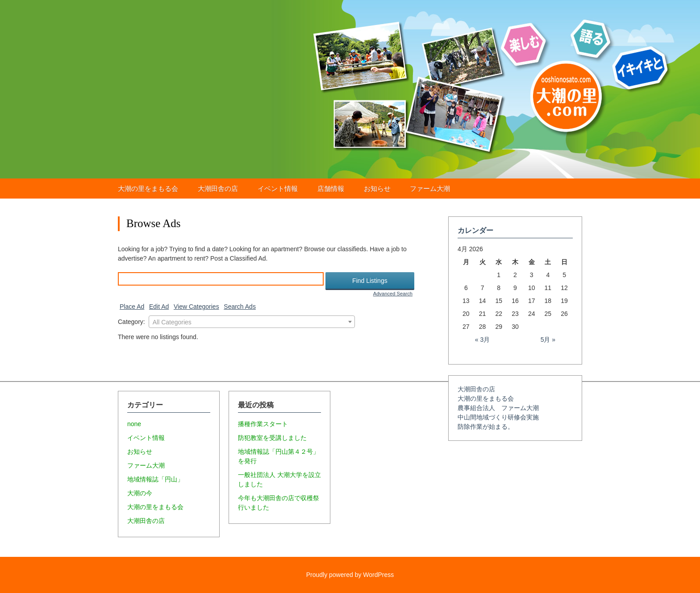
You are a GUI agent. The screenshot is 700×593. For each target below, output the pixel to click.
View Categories (196, 307)
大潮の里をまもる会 (148, 189)
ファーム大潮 (430, 189)
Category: (131, 322)
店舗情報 (331, 189)
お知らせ (377, 189)
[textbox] (252, 322)
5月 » (548, 340)
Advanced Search (393, 294)
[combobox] (252, 322)
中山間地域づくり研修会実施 (498, 417)
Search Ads (240, 307)
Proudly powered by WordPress (350, 575)
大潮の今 (140, 493)
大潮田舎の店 (218, 189)
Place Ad (132, 307)
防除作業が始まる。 (486, 427)
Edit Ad (159, 307)
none (134, 424)
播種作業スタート (263, 424)
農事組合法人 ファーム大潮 (498, 408)
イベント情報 (278, 189)
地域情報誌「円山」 (155, 479)
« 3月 (482, 340)
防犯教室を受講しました (272, 438)
